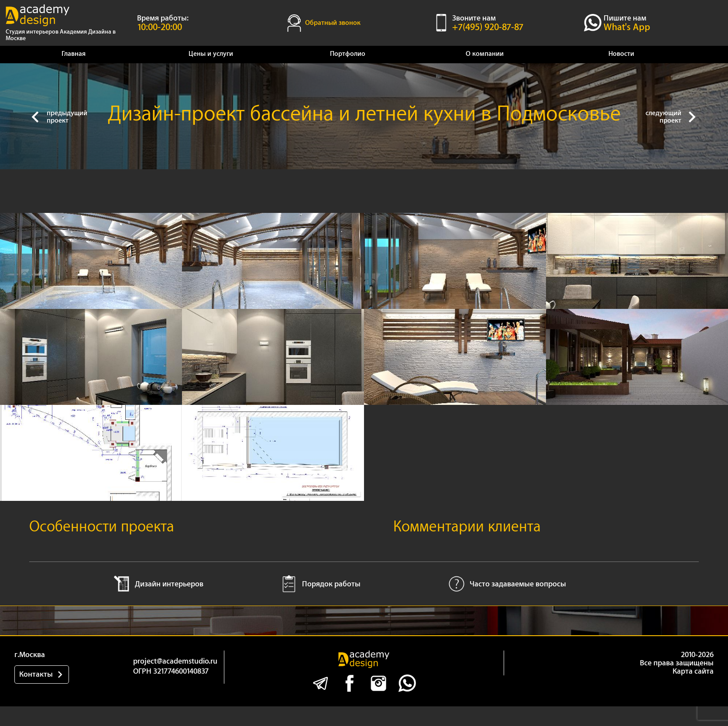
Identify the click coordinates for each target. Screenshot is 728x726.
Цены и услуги (211, 54)
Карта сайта (693, 671)
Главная (74, 54)
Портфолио (348, 54)
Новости (621, 54)
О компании (485, 54)
